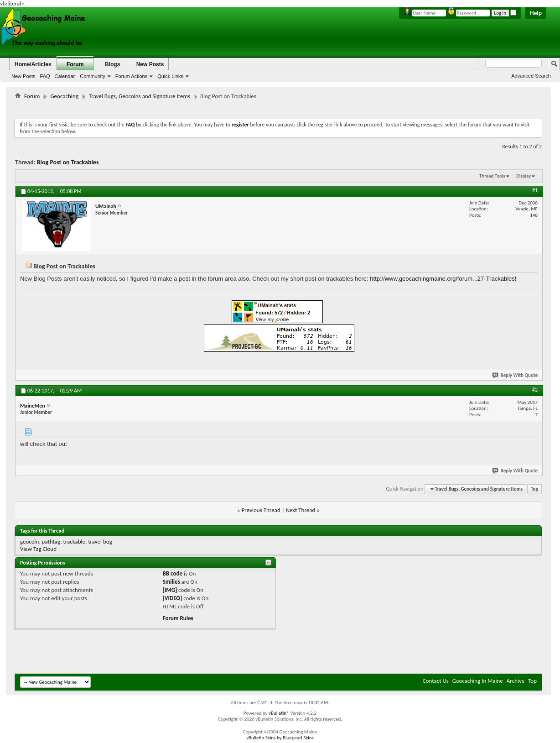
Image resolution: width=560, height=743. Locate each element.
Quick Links (170, 76)
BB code (173, 573)
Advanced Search (531, 76)
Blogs (112, 64)
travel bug (100, 542)
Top (534, 489)
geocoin (29, 542)
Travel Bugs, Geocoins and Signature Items (140, 96)
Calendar (65, 76)
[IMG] (170, 590)
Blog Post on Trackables (68, 162)
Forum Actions (131, 76)
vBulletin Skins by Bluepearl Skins (280, 738)
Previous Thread (261, 510)
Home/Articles (33, 64)
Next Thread (301, 510)
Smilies (171, 582)
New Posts (23, 76)
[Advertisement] (279, 107)
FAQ (45, 76)
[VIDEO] (173, 598)
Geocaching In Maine (478, 681)
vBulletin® (279, 713)
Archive (516, 681)
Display (524, 176)
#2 (535, 390)
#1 (535, 190)
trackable (74, 542)
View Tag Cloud (38, 549)
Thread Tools (492, 176)
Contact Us (436, 681)
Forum (75, 64)
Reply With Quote (515, 375)
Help (536, 13)
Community (93, 76)
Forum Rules (178, 618)
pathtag (51, 542)
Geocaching (64, 96)
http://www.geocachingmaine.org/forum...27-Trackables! (443, 279)
